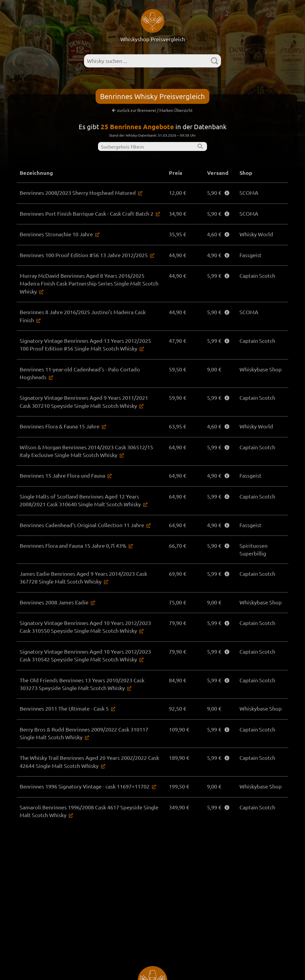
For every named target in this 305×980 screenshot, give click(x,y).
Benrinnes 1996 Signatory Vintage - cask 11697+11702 (85, 786)
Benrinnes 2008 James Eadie (54, 602)
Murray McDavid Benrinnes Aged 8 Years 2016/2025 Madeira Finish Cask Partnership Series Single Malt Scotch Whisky (89, 283)
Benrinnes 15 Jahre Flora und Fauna (62, 475)
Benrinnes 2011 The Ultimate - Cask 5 (64, 708)
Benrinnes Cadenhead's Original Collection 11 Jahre (82, 525)
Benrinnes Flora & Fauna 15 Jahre (60, 426)
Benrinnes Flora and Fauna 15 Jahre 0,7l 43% (73, 545)
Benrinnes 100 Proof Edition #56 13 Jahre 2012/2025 (84, 255)
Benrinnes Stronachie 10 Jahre (56, 234)
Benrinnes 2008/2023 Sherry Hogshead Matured (78, 193)
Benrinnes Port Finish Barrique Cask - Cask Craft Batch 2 (87, 213)
